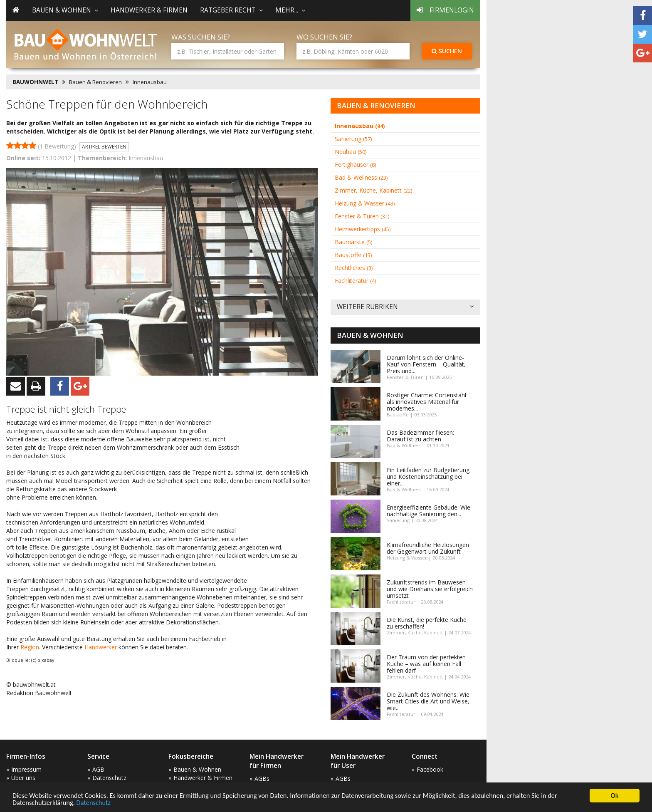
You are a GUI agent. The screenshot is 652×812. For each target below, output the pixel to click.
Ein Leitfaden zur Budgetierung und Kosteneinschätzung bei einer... (428, 477)
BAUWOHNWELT (35, 82)
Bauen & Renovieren (95, 82)
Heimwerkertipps (363, 229)
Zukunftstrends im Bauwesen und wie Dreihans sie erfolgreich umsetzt (430, 589)
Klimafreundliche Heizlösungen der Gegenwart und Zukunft (428, 548)
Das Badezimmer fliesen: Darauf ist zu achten (420, 436)
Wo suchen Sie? (324, 37)
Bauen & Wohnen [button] (65, 10)
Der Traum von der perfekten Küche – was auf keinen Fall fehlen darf (426, 664)
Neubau (351, 152)
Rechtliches (354, 268)
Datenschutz (96, 803)
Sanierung (353, 139)
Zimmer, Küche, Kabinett (373, 190)
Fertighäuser (355, 165)
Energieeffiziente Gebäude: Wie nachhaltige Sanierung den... (428, 511)
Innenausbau (150, 82)
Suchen (447, 51)
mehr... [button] (290, 10)
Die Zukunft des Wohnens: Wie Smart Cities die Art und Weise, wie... (428, 701)
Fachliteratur (355, 281)
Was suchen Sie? (201, 37)
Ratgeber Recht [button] (231, 10)
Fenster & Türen (362, 216)
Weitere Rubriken (405, 307)
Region (30, 647)
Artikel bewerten (104, 147)
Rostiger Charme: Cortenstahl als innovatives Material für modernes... (426, 402)
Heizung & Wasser (365, 203)
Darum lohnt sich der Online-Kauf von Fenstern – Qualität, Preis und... (426, 364)
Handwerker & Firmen (149, 10)
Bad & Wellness (361, 177)
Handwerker (101, 647)
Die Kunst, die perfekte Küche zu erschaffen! (427, 623)
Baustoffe (353, 255)
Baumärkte (353, 242)
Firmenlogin (445, 10)
